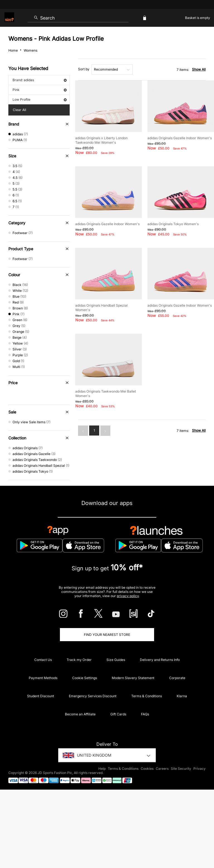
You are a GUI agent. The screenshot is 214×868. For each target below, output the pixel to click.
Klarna (182, 696)
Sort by (84, 69)
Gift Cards (118, 714)
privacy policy (128, 596)
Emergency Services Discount (93, 696)
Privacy (200, 769)
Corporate (177, 678)
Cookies (147, 769)
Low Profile (40, 99)
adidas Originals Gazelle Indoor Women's (180, 138)
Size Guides (116, 660)
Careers (162, 769)
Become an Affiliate (80, 714)
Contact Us (43, 660)
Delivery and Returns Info (160, 660)
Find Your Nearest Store (107, 635)
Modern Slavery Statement (133, 678)
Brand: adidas (40, 80)
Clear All (20, 110)
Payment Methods (43, 678)
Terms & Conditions (147, 696)
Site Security (181, 769)
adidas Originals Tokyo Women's (173, 224)
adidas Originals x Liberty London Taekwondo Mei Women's (101, 140)
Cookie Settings (85, 678)
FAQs (145, 714)
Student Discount (41, 696)
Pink (40, 90)
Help (102, 769)
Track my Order (79, 660)
